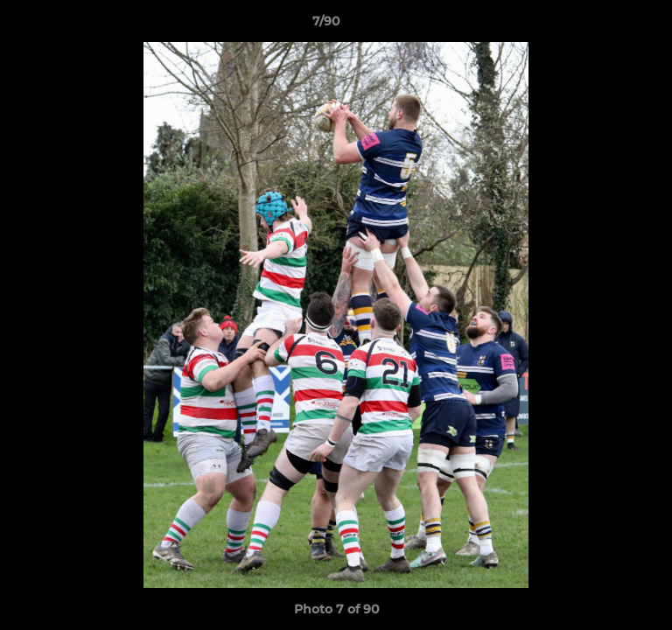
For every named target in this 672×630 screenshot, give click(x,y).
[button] (609, 25)
